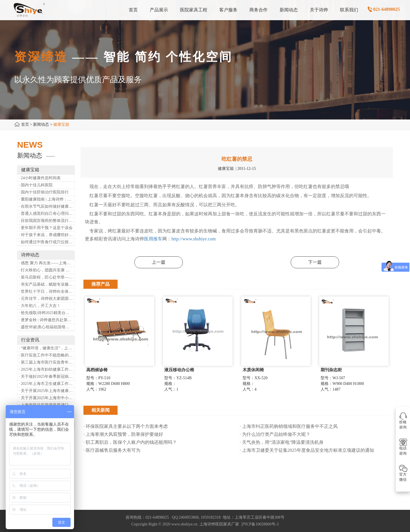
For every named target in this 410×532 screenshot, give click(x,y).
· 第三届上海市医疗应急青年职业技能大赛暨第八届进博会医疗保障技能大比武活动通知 (47, 362)
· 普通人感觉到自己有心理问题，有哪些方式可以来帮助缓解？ (47, 214)
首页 (25, 124)
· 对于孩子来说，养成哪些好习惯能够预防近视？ (47, 235)
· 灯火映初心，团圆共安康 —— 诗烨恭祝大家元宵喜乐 (47, 270)
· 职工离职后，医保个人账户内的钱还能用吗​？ (130, 442)
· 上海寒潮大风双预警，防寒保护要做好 (123, 434)
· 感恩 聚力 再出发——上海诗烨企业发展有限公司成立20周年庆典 (47, 263)
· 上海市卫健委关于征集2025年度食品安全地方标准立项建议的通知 (307, 450)
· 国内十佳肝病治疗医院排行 (44, 192)
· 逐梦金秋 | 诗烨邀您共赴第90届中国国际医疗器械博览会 (47, 320)
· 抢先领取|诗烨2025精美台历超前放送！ (47, 313)
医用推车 (153, 239)
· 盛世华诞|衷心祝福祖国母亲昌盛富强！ (47, 327)
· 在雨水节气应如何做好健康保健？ (47, 206)
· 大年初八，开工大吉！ (40, 306)
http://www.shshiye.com (193, 239)
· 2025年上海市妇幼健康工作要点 (47, 369)
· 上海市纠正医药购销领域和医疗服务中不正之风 (289, 426)
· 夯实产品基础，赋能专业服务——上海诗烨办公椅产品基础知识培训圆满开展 (47, 284)
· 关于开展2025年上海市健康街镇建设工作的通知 (47, 391)
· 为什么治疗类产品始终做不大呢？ (275, 434)
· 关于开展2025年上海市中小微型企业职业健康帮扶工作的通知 (47, 398)
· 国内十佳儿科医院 (36, 185)
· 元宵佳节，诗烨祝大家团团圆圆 (47, 299)
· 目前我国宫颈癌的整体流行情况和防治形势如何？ (47, 221)
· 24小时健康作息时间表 (40, 178)
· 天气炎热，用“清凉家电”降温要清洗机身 (282, 442)
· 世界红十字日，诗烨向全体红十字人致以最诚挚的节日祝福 (47, 291)
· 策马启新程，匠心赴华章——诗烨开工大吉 (47, 277)
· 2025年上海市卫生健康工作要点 (47, 384)
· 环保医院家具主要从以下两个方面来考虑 (126, 426)
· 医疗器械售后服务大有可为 (112, 450)
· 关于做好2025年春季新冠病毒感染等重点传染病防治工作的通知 (47, 377)
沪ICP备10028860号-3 (260, 524)
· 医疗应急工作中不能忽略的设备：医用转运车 (47, 355)
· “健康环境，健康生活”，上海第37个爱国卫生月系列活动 (47, 348)
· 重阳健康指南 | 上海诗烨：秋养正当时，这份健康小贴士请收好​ (47, 199)
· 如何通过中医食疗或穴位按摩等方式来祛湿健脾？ (47, 242)
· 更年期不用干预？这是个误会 (46, 228)
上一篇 (159, 262)
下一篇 (315, 262)
